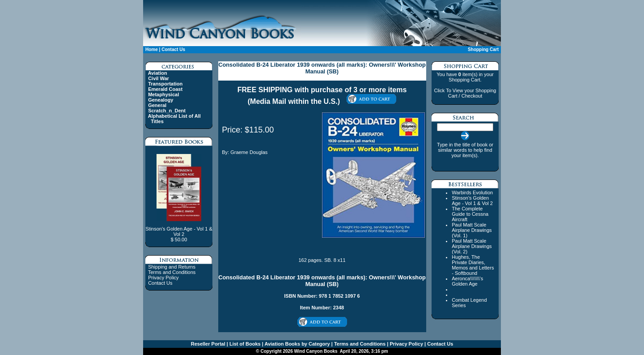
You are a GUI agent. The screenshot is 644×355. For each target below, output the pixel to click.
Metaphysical (163, 94)
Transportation (165, 84)
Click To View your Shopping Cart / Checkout (465, 93)
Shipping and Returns (172, 267)
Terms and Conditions (172, 272)
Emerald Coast (165, 89)
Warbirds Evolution (472, 192)
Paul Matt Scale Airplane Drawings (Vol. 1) (472, 230)
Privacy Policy (163, 278)
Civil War (159, 78)
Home (152, 49)
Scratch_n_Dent (167, 111)
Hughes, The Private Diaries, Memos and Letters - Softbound (473, 265)
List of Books (244, 344)
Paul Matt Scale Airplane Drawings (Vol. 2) (472, 246)
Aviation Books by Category (297, 344)
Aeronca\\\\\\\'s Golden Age (467, 281)
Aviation (158, 73)
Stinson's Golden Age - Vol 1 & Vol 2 (472, 201)
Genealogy (161, 100)
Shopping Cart (483, 49)
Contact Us (173, 49)
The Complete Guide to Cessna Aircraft (470, 214)
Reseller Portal (208, 344)
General (157, 105)
